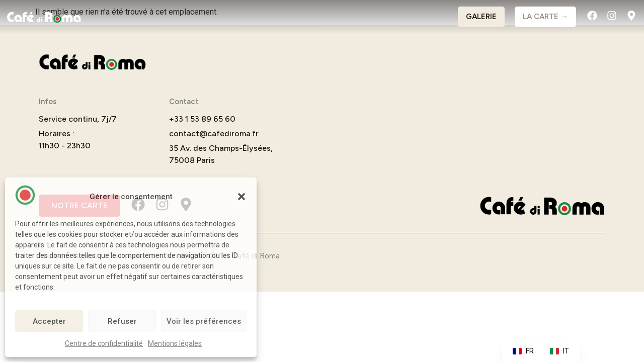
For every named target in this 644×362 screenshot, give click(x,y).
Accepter (49, 321)
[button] (242, 197)
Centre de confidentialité (104, 343)
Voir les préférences (204, 321)
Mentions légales (175, 343)
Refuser (122, 321)
